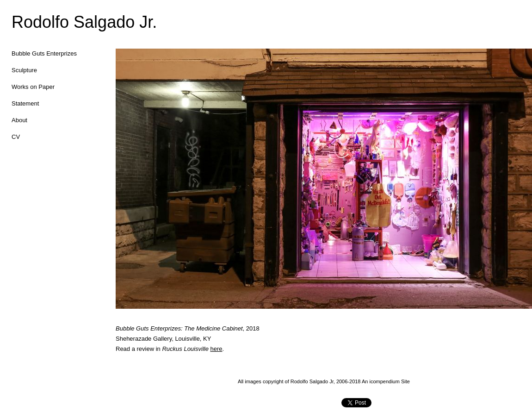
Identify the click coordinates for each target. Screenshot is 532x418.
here (217, 349)
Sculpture (24, 70)
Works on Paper (33, 87)
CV (16, 137)
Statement (25, 103)
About (19, 120)
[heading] (35, 22)
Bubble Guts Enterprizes (44, 53)
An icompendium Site (386, 381)
